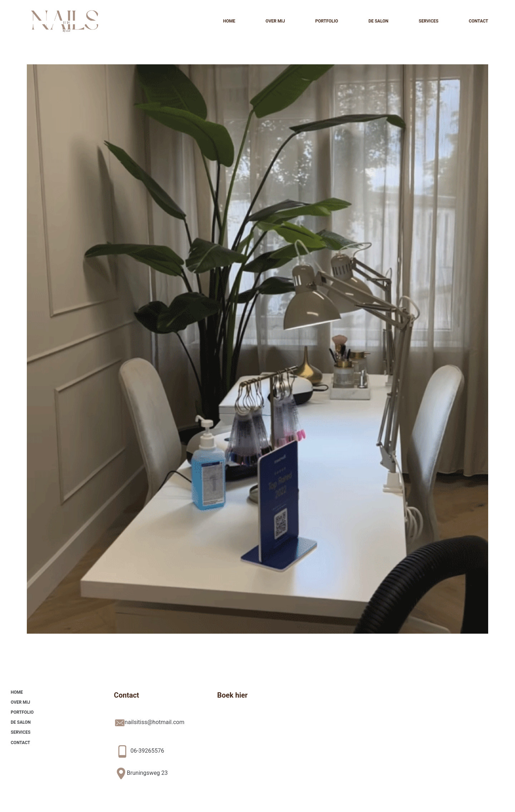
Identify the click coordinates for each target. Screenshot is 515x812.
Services (429, 21)
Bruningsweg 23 (147, 773)
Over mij (275, 21)
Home (229, 21)
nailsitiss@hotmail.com (155, 722)
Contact (479, 21)
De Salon (378, 21)
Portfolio (327, 21)
